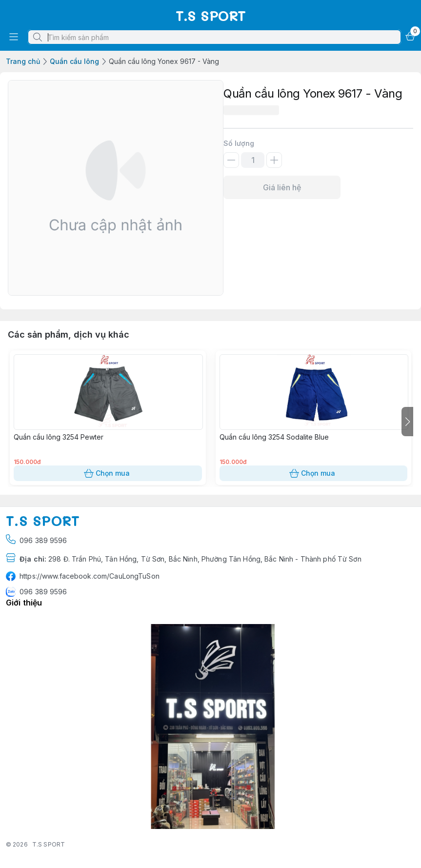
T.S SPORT (49, 844)
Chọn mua (108, 473)
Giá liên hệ (282, 187)
